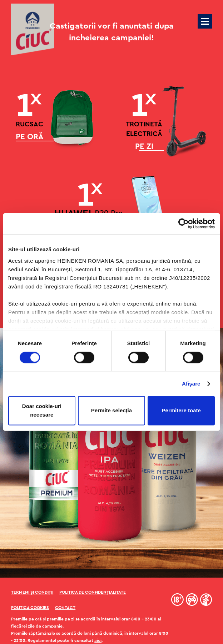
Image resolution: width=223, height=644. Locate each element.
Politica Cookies (30, 608)
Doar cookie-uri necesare (42, 411)
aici (98, 640)
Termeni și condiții (32, 592)
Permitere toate (181, 411)
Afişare (191, 384)
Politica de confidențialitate (93, 592)
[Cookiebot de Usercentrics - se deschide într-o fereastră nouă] (184, 223)
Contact (65, 608)
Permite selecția (111, 411)
